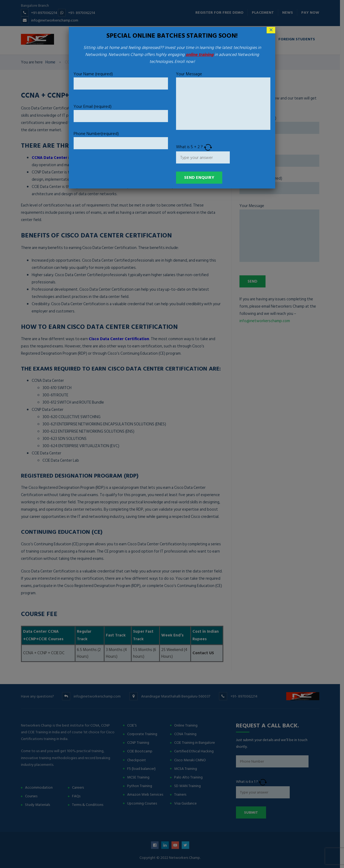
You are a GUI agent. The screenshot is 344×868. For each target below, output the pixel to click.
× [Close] (271, 30)
